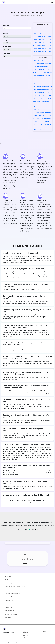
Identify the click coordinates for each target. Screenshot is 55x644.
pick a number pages (10, 590)
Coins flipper (8, 618)
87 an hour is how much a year (43, 104)
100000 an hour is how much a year (43, 45)
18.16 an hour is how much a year (43, 98)
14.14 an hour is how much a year (43, 107)
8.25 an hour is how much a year (43, 124)
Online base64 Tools (9, 600)
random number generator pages (12, 593)
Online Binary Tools (9, 597)
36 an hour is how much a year (43, 115)
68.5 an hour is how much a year (43, 113)
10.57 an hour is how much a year (43, 92)
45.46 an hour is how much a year (43, 72)
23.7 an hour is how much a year (43, 64)
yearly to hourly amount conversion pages (15, 583)
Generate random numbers (11, 614)
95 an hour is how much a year (43, 48)
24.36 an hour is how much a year (43, 78)
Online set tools (8, 604)
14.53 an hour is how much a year (43, 61)
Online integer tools (9, 611)
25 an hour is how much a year (43, 31)
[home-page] (4, 2)
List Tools (7, 580)
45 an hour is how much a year (43, 40)
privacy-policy (27, 638)
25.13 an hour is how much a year (43, 69)
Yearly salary (6, 53)
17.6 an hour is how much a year (43, 81)
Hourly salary (6, 25)
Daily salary (6, 33)
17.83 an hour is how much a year (43, 127)
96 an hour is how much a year (43, 51)
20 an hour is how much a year (43, 28)
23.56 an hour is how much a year (43, 101)
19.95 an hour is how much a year (43, 75)
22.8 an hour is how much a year (43, 121)
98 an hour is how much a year (43, 54)
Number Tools (8, 576)
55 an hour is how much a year (43, 42)
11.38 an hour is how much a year (43, 95)
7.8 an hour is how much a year (43, 130)
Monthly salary (7, 47)
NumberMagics (15, 642)
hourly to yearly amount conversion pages (15, 586)
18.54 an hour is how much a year (43, 87)
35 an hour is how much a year (43, 37)
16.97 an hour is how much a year (43, 110)
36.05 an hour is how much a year (43, 118)
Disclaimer (26, 635)
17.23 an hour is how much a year (43, 84)
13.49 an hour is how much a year (43, 67)
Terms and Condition (26, 632)
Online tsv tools (8, 607)
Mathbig (44, 631)
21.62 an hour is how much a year (43, 90)
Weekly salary (7, 40)
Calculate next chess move (11, 621)
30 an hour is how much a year (43, 34)
